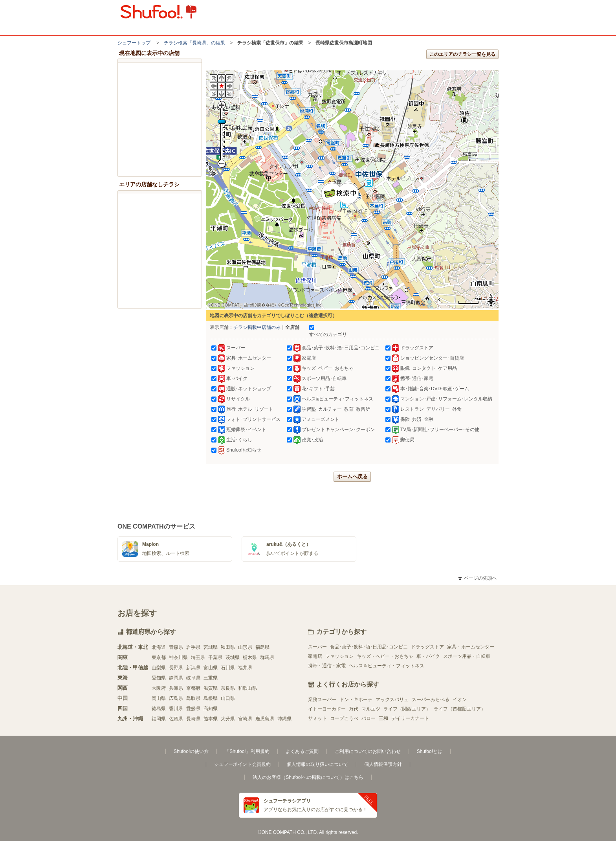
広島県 (176, 698)
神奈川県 (178, 657)
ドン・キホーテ (356, 700)
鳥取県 (193, 698)
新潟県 (193, 668)
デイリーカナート (410, 718)
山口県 (228, 698)
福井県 (245, 668)
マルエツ (371, 709)
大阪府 (159, 688)
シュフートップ (134, 43)
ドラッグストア (427, 647)
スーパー (317, 647)
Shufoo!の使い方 (191, 751)
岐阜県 (193, 678)
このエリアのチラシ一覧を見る (462, 54)
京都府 (193, 688)
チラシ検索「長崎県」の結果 (194, 43)
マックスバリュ (392, 700)
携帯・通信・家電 (327, 666)
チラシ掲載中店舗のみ (257, 327)
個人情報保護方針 (383, 764)
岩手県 (193, 647)
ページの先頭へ (478, 578)
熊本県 (211, 719)
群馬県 (267, 657)
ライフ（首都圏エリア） (460, 709)
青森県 (176, 647)
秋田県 (228, 647)
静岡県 (176, 678)
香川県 (176, 709)
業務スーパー (322, 700)
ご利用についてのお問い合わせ (368, 751)
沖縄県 (284, 719)
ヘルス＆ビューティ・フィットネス (387, 666)
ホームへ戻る (352, 477)
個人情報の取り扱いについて (317, 764)
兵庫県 (176, 688)
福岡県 (159, 719)
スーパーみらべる (431, 700)
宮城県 (211, 647)
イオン (460, 700)
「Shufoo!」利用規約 (247, 751)
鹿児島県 (265, 719)
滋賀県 (211, 688)
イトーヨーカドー (327, 709)
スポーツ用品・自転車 (467, 656)
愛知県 (159, 678)
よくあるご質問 (302, 751)
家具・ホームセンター (471, 647)
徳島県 (159, 709)
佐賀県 (176, 719)
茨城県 (233, 657)
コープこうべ (344, 718)
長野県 (176, 668)
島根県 (211, 698)
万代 (354, 709)
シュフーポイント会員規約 (242, 764)
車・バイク (428, 656)
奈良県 (228, 688)
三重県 (211, 678)
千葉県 (215, 657)
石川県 (228, 668)
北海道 (159, 647)
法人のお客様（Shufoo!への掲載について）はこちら (308, 777)
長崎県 (193, 719)
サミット (317, 718)
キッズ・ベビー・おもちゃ (385, 656)
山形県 (245, 647)
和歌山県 (247, 688)
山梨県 (159, 668)
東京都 (159, 657)
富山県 (211, 668)
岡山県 (159, 698)
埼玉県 (198, 657)
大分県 (228, 719)
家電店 (315, 656)
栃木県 (250, 657)
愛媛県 (193, 709)
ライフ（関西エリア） (407, 709)
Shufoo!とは (430, 751)
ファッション (339, 656)
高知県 (211, 709)
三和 (383, 718)
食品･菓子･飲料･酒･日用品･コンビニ (369, 647)
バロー (368, 718)
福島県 (262, 647)
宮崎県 (245, 719)
